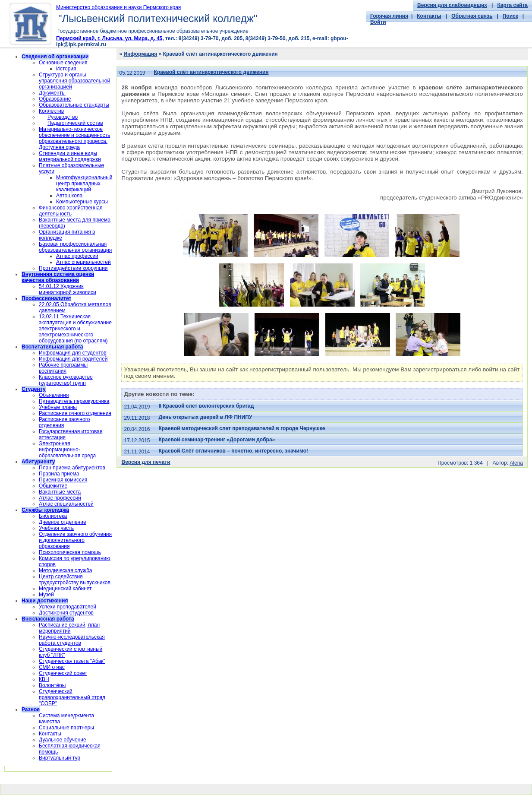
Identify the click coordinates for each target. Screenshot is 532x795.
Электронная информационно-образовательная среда (67, 450)
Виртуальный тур (60, 758)
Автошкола (69, 196)
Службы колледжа (45, 510)
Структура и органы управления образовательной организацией (74, 81)
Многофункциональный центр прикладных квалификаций (84, 184)
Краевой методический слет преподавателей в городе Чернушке (242, 428)
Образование (55, 99)
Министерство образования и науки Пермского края (118, 7)
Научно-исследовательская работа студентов (72, 640)
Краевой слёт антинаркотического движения (211, 72)
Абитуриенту (38, 462)
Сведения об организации (55, 57)
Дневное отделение (63, 522)
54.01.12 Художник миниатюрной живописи (68, 289)
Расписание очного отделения (75, 413)
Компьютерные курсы (82, 202)
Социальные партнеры (66, 728)
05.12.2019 (132, 73)
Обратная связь (472, 16)
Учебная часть (56, 528)
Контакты (429, 16)
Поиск (510, 16)
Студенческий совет (63, 673)
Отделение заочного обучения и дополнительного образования (75, 540)
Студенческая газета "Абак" (72, 661)
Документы (52, 93)
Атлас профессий (77, 256)
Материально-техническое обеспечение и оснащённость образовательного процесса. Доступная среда (74, 138)
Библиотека (53, 516)
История (66, 69)
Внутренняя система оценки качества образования (58, 277)
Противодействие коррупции (73, 268)
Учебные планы (58, 407)
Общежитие (53, 486)
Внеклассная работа (48, 619)
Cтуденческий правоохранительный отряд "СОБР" (72, 697)
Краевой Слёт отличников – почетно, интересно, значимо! (233, 451)
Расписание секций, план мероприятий (69, 628)
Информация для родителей (73, 359)
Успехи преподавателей (68, 607)
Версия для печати (146, 462)
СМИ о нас (52, 667)
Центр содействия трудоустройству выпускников (75, 580)
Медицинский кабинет (65, 589)
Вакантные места (60, 492)
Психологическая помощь (70, 552)
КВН (44, 679)
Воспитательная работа (52, 347)
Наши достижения (45, 601)
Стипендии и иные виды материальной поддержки (70, 156)
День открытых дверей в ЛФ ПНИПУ (206, 417)
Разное (31, 709)
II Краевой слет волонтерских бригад (206, 406)
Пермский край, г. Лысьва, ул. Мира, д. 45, (110, 38)
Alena (516, 463)
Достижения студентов (66, 613)
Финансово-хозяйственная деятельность (71, 211)
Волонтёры (52, 685)
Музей (46, 595)
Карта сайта (512, 5)
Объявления (54, 395)
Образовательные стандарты (74, 105)
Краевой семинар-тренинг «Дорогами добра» (217, 440)
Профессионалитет (46, 298)
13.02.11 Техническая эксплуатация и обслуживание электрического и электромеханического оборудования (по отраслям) (75, 329)
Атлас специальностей (83, 262)
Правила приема (59, 474)
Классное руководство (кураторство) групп (66, 380)
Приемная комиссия (63, 480)
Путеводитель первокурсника (74, 401)
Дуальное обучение (63, 740)
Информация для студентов (73, 353)
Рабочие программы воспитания (63, 368)
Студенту (34, 389)
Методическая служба (65, 570)
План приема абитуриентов (72, 468)
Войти (378, 22)
